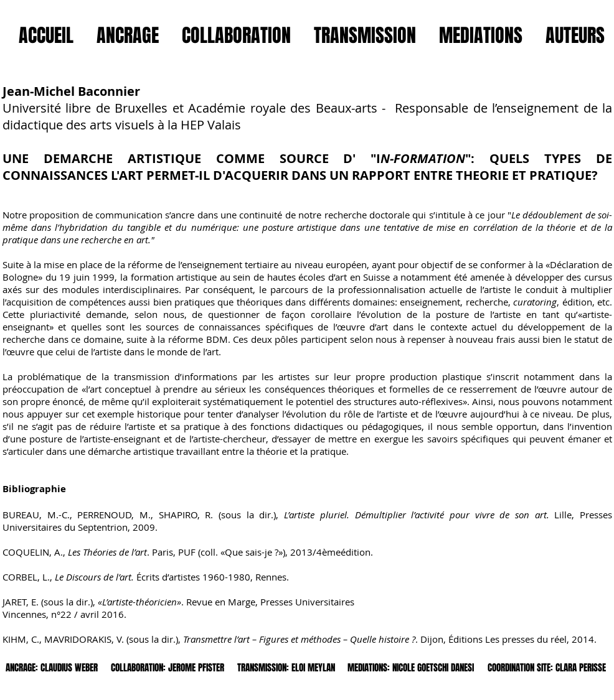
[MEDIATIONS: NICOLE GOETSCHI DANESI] (410, 668)
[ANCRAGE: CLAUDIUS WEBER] (52, 668)
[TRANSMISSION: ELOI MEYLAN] (286, 668)
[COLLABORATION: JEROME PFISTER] (167, 668)
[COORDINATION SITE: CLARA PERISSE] (547, 668)
